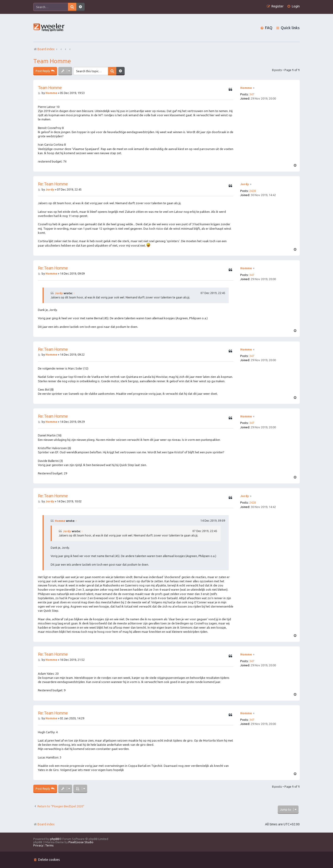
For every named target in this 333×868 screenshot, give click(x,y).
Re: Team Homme (53, 184)
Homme (246, 88)
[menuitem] (293, 6)
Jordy (245, 184)
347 (252, 94)
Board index (44, 824)
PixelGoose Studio (81, 842)
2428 (253, 191)
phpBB (55, 839)
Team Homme (52, 61)
